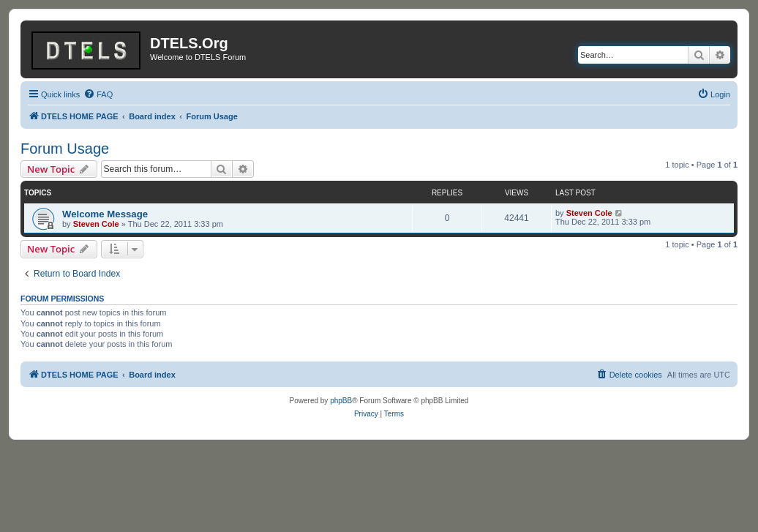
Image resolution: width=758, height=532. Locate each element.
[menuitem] (98, 94)
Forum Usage (65, 149)
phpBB (341, 401)
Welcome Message (105, 214)
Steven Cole (96, 224)
